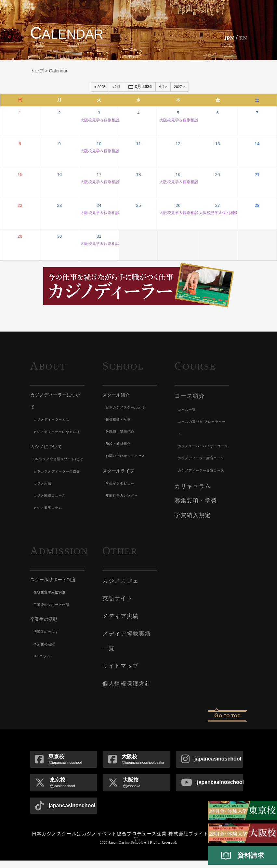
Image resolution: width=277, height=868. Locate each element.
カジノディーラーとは (55, 419)
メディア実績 (119, 643)
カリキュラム (191, 521)
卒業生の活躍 (46, 674)
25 (139, 205)
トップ (37, 71)
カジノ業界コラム (51, 544)
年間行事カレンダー (125, 495)
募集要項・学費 (193, 534)
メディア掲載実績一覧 (129, 660)
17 (99, 175)
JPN (225, 38)
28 (257, 205)
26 (178, 205)
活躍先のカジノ (48, 662)
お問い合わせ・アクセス (129, 456)
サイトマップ (119, 676)
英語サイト (116, 627)
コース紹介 (188, 396)
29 (20, 236)
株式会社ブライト (188, 841)
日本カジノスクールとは (129, 407)
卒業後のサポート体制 (55, 635)
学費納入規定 (191, 547)
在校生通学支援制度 (53, 623)
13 (218, 144)
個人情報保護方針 (124, 692)
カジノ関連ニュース (53, 532)
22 (20, 205)
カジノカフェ (119, 611)
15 (20, 175)
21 (257, 175)
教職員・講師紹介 (123, 432)
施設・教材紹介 (121, 444)
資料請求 (243, 856)
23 (59, 205)
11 (139, 144)
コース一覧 (189, 408)
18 (139, 175)
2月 (117, 87)
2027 (180, 87)
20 (218, 175)
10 (99, 144)
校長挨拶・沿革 (121, 419)
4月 (163, 87)
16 (59, 175)
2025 (100, 87)
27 (218, 205)
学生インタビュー (123, 483)
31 (99, 236)
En (242, 38)
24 (99, 205)
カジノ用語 (44, 520)
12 (178, 144)
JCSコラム (44, 686)
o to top (227, 723)
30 (59, 236)
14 (257, 144)
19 (178, 175)
